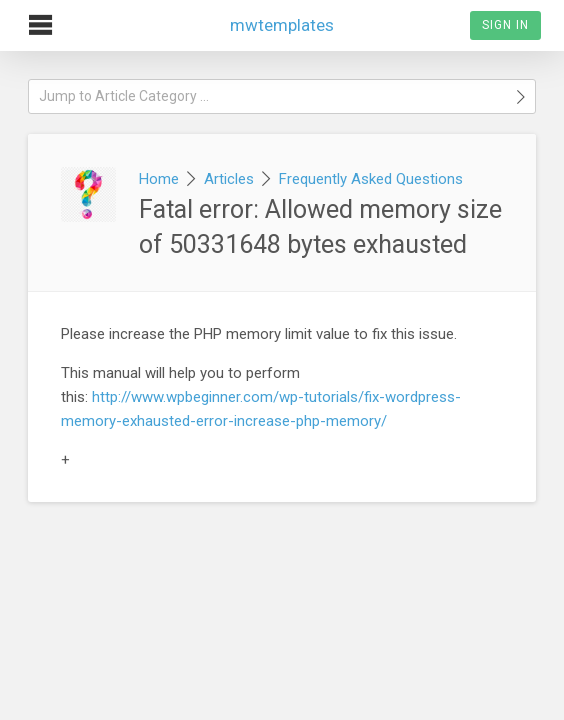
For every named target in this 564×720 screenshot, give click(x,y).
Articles (229, 179)
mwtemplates (282, 17)
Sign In (505, 25)
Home (159, 179)
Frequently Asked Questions (371, 179)
